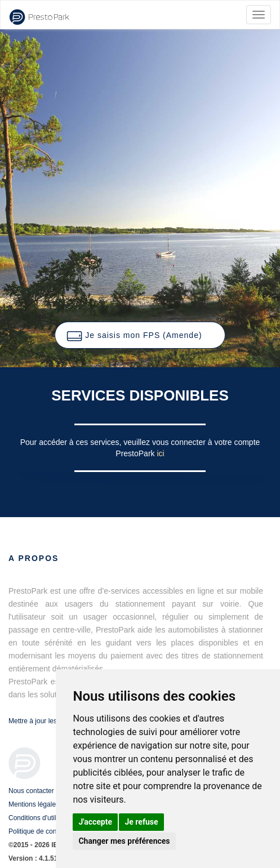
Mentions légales (34, 804)
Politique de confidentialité (48, 831)
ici (160, 453)
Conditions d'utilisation (42, 818)
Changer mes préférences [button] (124, 841)
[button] (140, 335)
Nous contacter (31, 791)
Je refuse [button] (141, 822)
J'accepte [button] (95, 822)
